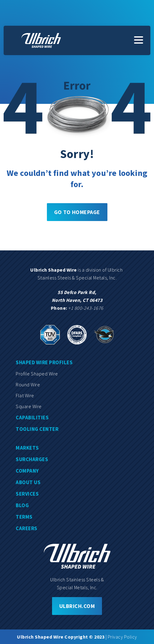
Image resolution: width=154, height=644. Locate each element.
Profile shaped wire (37, 374)
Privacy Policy (122, 637)
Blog (22, 505)
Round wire (28, 385)
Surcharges (32, 459)
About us (28, 482)
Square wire (29, 406)
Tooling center (37, 429)
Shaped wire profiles (44, 362)
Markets (27, 448)
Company (27, 471)
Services (27, 494)
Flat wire (25, 395)
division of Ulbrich (105, 270)
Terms (24, 517)
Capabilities (32, 418)
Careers (27, 528)
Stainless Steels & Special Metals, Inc (77, 278)
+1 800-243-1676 (86, 308)
